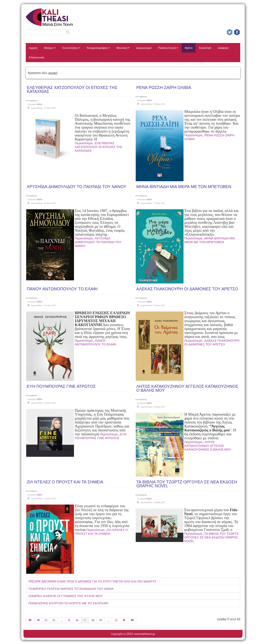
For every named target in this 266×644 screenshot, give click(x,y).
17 (85, 620)
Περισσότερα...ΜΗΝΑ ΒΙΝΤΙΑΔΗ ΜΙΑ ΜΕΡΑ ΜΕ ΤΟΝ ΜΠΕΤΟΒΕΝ (210, 240)
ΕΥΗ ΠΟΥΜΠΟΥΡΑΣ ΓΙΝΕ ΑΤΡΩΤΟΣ (61, 386)
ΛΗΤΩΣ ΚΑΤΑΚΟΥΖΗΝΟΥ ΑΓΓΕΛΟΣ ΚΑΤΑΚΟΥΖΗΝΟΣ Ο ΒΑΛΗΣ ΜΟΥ (187, 388)
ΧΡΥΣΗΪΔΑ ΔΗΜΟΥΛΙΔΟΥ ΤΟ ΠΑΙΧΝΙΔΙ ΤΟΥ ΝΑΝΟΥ (77, 186)
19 (101, 620)
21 (116, 620)
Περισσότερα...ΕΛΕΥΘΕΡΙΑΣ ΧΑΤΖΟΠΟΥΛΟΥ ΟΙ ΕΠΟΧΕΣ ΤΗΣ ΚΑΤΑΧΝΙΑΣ (99, 147)
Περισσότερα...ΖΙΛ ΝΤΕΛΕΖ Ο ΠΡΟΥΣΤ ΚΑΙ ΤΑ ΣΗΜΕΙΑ (101, 532)
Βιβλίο (189, 48)
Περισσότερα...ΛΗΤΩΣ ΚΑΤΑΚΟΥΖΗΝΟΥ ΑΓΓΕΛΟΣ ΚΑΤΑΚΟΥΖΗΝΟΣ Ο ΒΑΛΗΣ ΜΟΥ (208, 446)
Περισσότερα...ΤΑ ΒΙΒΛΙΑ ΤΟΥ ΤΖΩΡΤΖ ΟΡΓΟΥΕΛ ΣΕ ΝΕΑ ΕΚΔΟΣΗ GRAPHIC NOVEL (211, 537)
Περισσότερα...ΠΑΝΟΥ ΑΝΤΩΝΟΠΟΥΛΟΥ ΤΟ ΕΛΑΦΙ (95, 342)
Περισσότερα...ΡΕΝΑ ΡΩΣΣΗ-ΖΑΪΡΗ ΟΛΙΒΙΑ (209, 137)
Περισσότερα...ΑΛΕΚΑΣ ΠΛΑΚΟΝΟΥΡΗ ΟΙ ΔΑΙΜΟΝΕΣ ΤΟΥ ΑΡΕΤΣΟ (212, 342)
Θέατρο (50, 48)
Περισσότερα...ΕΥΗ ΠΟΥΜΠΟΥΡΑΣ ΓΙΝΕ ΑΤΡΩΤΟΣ (101, 436)
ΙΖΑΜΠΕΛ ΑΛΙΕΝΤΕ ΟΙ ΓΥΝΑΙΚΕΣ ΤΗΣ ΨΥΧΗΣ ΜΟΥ (66, 596)
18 (93, 620)
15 (69, 620)
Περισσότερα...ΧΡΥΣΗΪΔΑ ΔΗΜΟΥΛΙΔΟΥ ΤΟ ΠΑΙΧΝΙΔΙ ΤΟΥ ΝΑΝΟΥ (98, 242)
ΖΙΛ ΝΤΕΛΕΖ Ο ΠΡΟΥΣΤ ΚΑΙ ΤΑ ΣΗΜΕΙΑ (65, 482)
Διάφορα (223, 48)
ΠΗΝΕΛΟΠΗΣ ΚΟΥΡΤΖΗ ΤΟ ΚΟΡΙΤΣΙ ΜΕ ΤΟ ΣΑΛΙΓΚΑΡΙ (68, 603)
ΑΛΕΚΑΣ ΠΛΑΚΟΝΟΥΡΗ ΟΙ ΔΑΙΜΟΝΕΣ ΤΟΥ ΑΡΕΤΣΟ (187, 289)
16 (77, 620)
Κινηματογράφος (98, 48)
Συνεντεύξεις (71, 48)
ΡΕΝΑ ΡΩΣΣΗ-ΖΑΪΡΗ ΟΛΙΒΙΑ (164, 87)
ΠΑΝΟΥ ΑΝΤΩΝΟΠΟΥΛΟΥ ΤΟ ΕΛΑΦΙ (62, 289)
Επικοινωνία (37, 57)
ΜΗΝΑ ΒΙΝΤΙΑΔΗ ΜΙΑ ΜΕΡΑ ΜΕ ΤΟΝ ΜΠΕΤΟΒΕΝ (184, 186)
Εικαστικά (205, 48)
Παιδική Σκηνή (168, 48)
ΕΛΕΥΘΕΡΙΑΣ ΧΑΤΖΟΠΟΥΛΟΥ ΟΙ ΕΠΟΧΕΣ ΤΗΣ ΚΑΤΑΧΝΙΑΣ (72, 89)
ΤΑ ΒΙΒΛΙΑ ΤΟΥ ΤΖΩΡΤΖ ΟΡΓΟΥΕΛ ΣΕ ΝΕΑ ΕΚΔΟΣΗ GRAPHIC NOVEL (187, 484)
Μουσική (123, 48)
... (61, 620)
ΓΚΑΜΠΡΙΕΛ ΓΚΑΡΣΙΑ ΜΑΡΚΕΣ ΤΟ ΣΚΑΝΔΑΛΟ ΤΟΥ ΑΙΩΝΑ (71, 589)
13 (54, 620)
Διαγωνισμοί (144, 48)
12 (46, 620)
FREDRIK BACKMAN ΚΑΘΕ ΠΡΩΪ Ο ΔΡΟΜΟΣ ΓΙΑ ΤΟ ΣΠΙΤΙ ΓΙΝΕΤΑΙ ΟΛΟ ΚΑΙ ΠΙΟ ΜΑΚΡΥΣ (92, 581)
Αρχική (33, 48)
